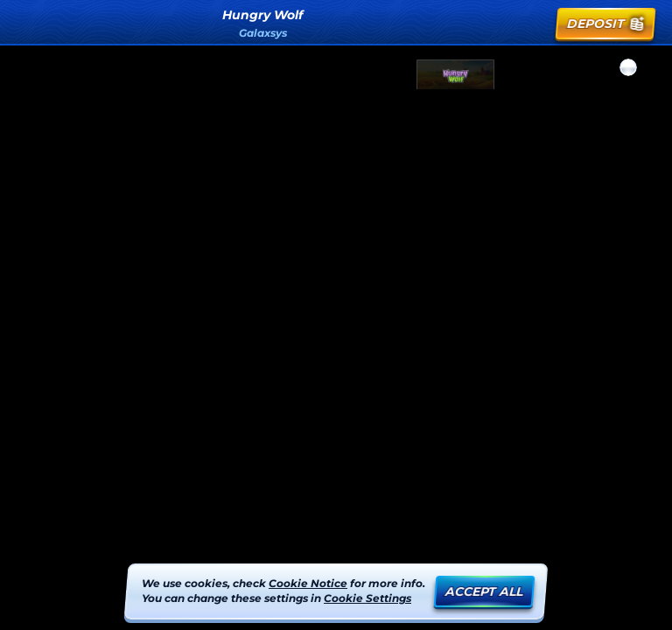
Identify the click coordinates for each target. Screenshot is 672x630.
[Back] (28, 24)
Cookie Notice (308, 583)
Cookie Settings (367, 598)
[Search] (495, 24)
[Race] (534, 24)
